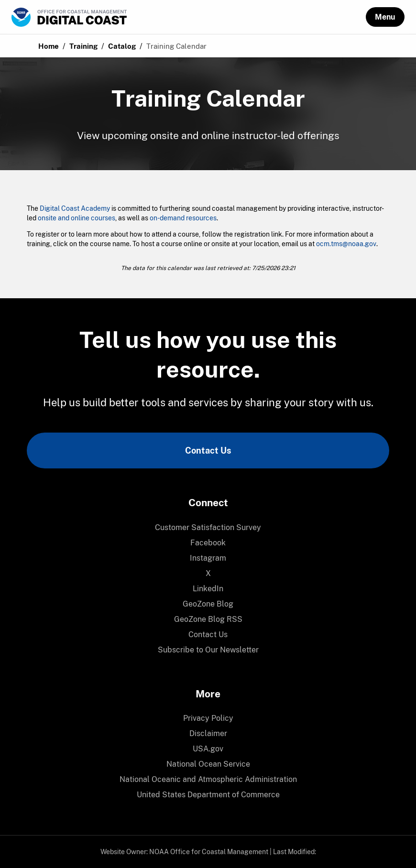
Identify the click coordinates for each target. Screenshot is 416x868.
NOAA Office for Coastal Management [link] (209, 852)
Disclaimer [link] (208, 733)
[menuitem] (208, 528)
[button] (385, 17)
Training (83, 46)
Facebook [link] (208, 543)
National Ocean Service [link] (208, 764)
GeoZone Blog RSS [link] (208, 619)
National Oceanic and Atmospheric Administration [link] (208, 779)
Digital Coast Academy (75, 208)
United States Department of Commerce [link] (208, 795)
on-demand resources (183, 218)
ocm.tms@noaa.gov (346, 244)
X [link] (208, 573)
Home (49, 46)
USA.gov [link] (208, 749)
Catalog (122, 46)
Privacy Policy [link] (208, 718)
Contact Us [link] (208, 450)
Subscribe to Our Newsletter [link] (208, 650)
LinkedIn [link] (208, 589)
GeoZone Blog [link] (208, 604)
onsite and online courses (77, 218)
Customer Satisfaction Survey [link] (208, 527)
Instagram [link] (208, 558)
